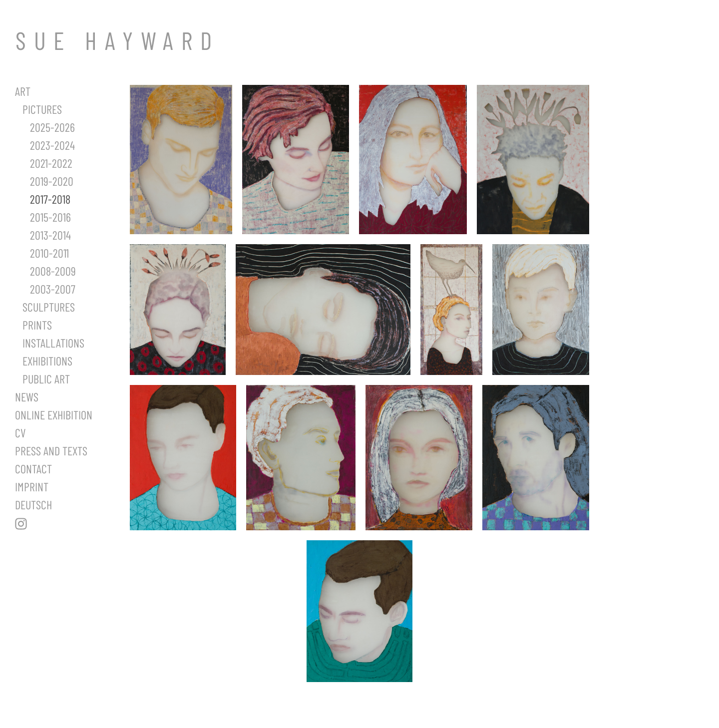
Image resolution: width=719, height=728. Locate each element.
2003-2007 (53, 289)
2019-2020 (52, 181)
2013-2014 (50, 235)
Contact (33, 469)
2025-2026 (52, 127)
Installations (53, 343)
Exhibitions (47, 361)
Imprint (32, 487)
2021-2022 (51, 163)
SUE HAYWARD (118, 40)
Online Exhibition (54, 415)
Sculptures (49, 307)
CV (20, 433)
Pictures (42, 109)
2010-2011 (49, 253)
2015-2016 (50, 217)
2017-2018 (50, 199)
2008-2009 (53, 271)
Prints (37, 325)
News (27, 397)
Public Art (46, 379)
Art (23, 91)
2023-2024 (52, 145)
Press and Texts (51, 451)
